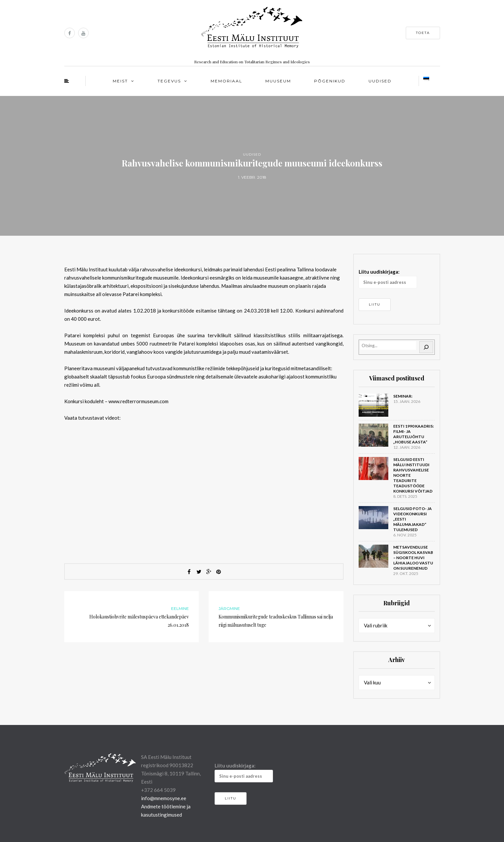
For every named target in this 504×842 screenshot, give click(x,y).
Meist (120, 81)
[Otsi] (426, 347)
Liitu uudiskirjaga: (388, 279)
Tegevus (169, 81)
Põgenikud (330, 81)
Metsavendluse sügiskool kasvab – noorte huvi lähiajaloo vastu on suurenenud (413, 558)
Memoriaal (226, 81)
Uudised (380, 81)
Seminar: (403, 396)
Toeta (423, 33)
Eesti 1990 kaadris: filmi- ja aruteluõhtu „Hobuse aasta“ (414, 434)
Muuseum (278, 81)
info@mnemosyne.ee (164, 798)
